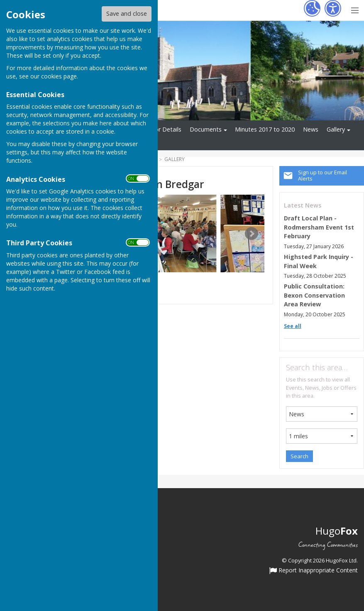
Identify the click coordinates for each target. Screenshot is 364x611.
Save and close (127, 13)
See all (293, 326)
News (311, 129)
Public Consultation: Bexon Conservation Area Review (314, 295)
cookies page (59, 76)
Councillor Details (158, 129)
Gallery (336, 129)
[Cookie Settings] (312, 8)
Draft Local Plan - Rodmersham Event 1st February (319, 227)
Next (252, 234)
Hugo (337, 531)
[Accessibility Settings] (333, 8)
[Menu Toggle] (355, 9)
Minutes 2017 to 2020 (265, 129)
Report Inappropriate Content (314, 571)
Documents (206, 129)
